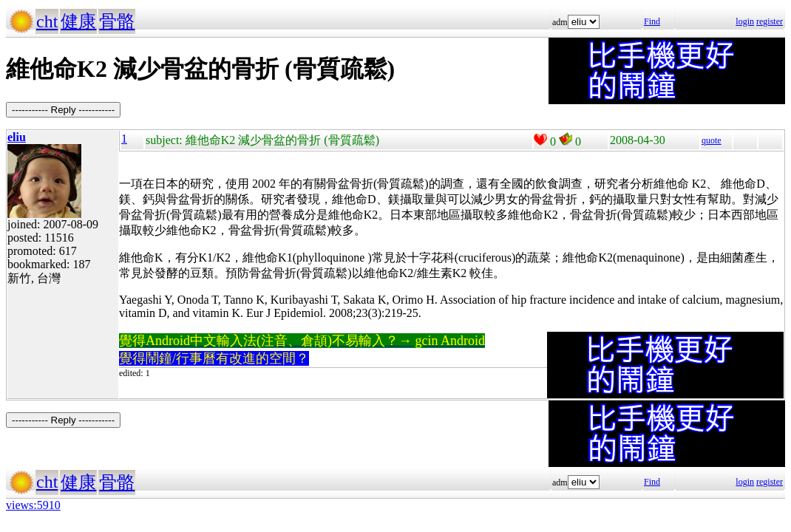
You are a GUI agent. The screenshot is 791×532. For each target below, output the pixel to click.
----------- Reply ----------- (63, 110)
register (770, 21)
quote (712, 140)
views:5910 (33, 505)
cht (47, 21)
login (745, 21)
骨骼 (117, 21)
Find (652, 21)
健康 (78, 21)
